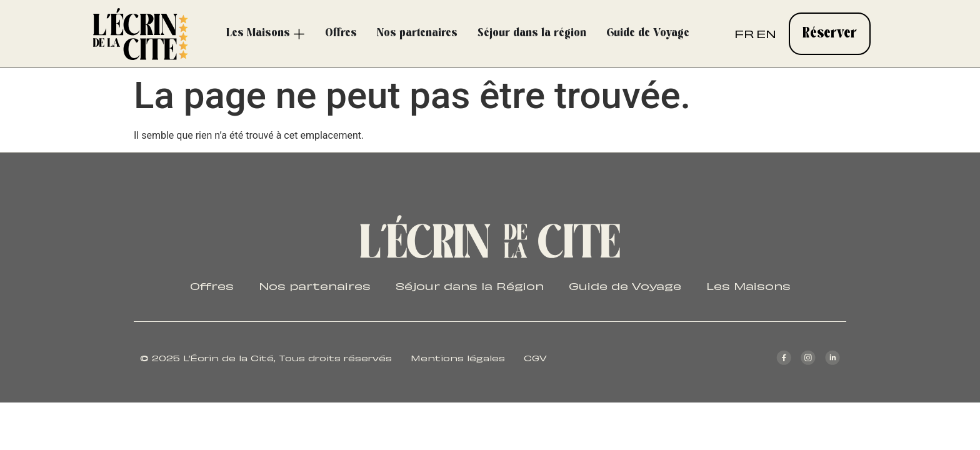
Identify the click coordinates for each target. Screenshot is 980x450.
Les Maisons (748, 285)
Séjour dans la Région (470, 285)
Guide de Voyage (625, 285)
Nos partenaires (315, 285)
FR (744, 33)
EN (766, 33)
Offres (212, 285)
